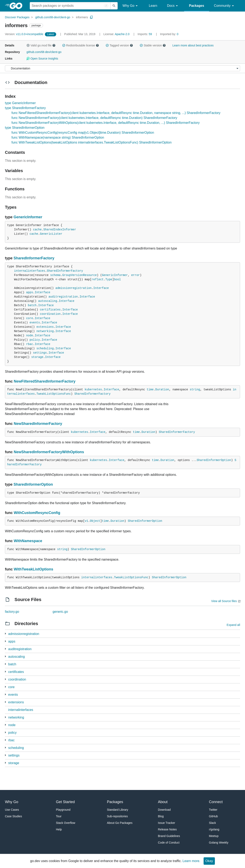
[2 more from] (5, 679)
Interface (101, 288)
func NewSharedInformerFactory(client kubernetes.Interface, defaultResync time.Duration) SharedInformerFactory (94, 118)
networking (45, 331)
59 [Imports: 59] (145, 34)
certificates (50, 310)
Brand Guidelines (169, 836)
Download (164, 810)
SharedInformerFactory (34, 258)
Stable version (153, 45)
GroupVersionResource (80, 275)
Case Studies (13, 816)
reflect (98, 279)
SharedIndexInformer (60, 230)
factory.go (12, 612)
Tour (59, 816)
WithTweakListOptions (34, 569)
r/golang (214, 829)
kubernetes (93, 390)
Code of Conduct (169, 843)
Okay (209, 861)
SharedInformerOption (214, 460)
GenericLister (51, 234)
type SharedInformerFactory (25, 108)
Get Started (65, 802)
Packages (197, 6)
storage (37, 357)
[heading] (17, 6)
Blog (161, 816)
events (35, 323)
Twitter (213, 810)
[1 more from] (5, 634)
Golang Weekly (219, 843)
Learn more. (191, 861)
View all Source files (224, 601)
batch (32, 305)
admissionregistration (73, 288)
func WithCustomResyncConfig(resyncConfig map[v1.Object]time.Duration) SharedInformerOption (83, 133)
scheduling (45, 348)
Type (109, 279)
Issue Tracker (166, 823)
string (195, 390)
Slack (212, 823)
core (30, 318)
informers (82, 17)
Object (95, 521)
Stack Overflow (66, 823)
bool (117, 279)
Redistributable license (81, 45)
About (163, 802)
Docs (173, 6)
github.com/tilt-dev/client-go (53, 17)
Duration (162, 390)
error (136, 275)
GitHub (213, 816)
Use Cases (12, 810)
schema (55, 275)
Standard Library (118, 810)
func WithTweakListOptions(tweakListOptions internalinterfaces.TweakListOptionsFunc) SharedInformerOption (92, 142)
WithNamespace (28, 541)
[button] (28, 45)
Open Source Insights (42, 59)
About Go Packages (120, 823)
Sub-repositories (117, 816)
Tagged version (119, 45)
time (150, 390)
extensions (45, 327)
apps (30, 292)
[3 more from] (5, 641)
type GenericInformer (20, 103)
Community (225, 6)
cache (37, 230)
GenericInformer (28, 217)
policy (35, 340)
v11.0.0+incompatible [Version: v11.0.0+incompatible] (24, 34)
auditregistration (63, 297)
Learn (153, 6)
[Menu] (122, 68)
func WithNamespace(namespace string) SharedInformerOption (58, 137)
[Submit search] (114, 6)
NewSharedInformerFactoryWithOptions (49, 452)
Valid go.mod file (41, 45)
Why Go (131, 6)
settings (40, 353)
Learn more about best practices (193, 45)
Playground (63, 810)
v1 (86, 521)
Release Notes (167, 829)
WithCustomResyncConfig (37, 513)
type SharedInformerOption (25, 128)
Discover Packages (17, 17)
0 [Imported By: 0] (169, 34)
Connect (216, 802)
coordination (50, 314)
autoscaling (48, 301)
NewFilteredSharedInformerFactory (45, 381)
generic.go (60, 612)
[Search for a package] (70, 6)
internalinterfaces (30, 271)
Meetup (214, 836)
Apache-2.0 (122, 34)
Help (59, 829)
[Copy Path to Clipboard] (91, 17)
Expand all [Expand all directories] (233, 625)
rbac (30, 344)
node (30, 336)
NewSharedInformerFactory (38, 424)
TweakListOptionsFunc (54, 394)
